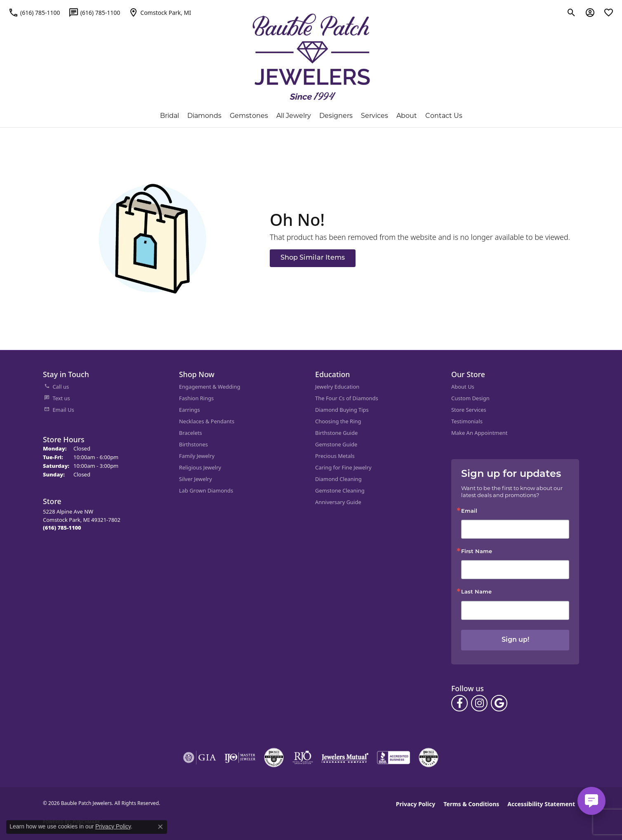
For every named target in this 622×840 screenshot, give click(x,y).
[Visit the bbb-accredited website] (393, 758)
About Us (463, 387)
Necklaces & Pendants (207, 421)
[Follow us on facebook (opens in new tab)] (459, 703)
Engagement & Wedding (210, 387)
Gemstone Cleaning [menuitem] (340, 490)
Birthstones (193, 444)
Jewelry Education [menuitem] (337, 387)
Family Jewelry (197, 456)
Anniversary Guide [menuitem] (338, 502)
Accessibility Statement (541, 804)
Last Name (476, 592)
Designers (336, 116)
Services (375, 116)
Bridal (170, 116)
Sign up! (515, 640)
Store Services (469, 410)
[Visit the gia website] (200, 758)
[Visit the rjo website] (303, 758)
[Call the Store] (62, 528)
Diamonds (204, 116)
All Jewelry (294, 116)
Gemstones (249, 116)
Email (469, 511)
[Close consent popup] (160, 827)
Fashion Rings (196, 398)
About (407, 116)
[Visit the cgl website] (429, 758)
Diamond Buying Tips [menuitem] (342, 410)
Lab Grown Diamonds (206, 490)
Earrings (190, 410)
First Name (477, 552)
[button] (571, 12)
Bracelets (191, 433)
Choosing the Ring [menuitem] (338, 421)
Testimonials (467, 421)
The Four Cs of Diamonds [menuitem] (347, 398)
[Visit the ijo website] (240, 758)
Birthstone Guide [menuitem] (336, 433)
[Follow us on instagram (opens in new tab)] (479, 703)
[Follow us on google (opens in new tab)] (499, 703)
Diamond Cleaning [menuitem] (338, 479)
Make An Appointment (479, 433)
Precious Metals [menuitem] (335, 456)
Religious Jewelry (200, 467)
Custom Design (470, 398)
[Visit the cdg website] (274, 758)
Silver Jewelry (196, 479)
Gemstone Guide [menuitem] (336, 444)
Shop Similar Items (313, 258)
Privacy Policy (416, 804)
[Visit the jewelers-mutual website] (345, 758)
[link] (34, 12)
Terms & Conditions (471, 804)
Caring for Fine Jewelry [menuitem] (343, 467)
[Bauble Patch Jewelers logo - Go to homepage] (311, 57)
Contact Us (444, 116)
